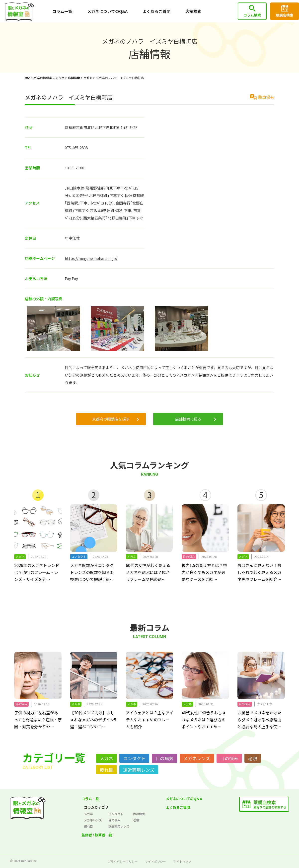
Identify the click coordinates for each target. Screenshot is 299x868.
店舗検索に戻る (188, 419)
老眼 (253, 758)
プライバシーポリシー (123, 861)
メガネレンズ (197, 758)
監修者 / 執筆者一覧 (97, 835)
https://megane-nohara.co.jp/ (91, 258)
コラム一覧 (62, 11)
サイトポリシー (155, 861)
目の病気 (164, 758)
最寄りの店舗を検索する (270, 804)
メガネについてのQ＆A (184, 799)
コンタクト (134, 758)
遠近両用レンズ (139, 770)
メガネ (106, 758)
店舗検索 (193, 11)
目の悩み (229, 758)
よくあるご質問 (156, 11)
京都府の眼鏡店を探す (111, 419)
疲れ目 (106, 770)
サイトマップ (182, 861)
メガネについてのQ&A (107, 11)
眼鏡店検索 (285, 15)
